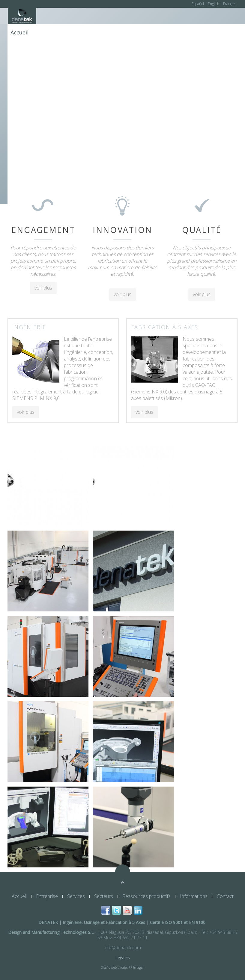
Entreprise (48, 32)
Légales (123, 957)
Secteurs (106, 32)
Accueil (19, 32)
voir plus (43, 288)
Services (78, 32)
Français (230, 4)
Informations (204, 32)
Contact (21, 49)
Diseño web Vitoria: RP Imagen (123, 967)
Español (198, 4)
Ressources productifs (152, 32)
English (214, 4)
